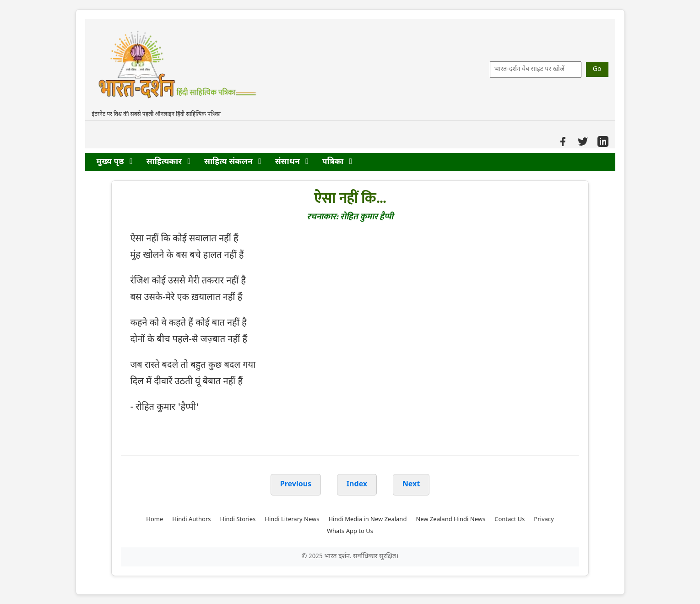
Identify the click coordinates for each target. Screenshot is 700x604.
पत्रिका (337, 162)
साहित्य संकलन (233, 162)
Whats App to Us (350, 531)
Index (357, 485)
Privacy (544, 520)
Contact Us (510, 520)
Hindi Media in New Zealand (367, 520)
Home (155, 520)
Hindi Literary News (292, 520)
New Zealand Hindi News (450, 520)
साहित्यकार (168, 162)
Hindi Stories (238, 520)
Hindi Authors (191, 520)
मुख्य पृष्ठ (115, 162)
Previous (296, 485)
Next (411, 485)
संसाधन (292, 162)
